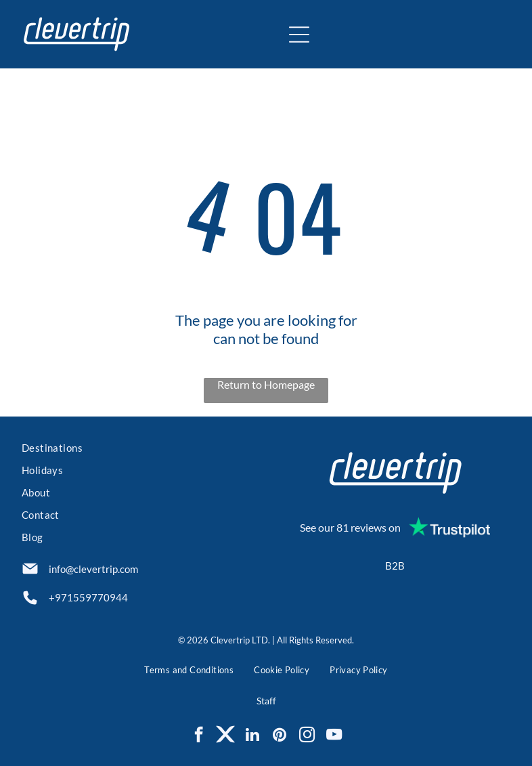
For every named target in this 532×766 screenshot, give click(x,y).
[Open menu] (299, 35)
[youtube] (334, 736)
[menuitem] (137, 449)
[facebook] (199, 736)
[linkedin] (253, 736)
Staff (266, 701)
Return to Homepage (266, 384)
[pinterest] (280, 736)
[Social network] (226, 736)
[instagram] (307, 736)
